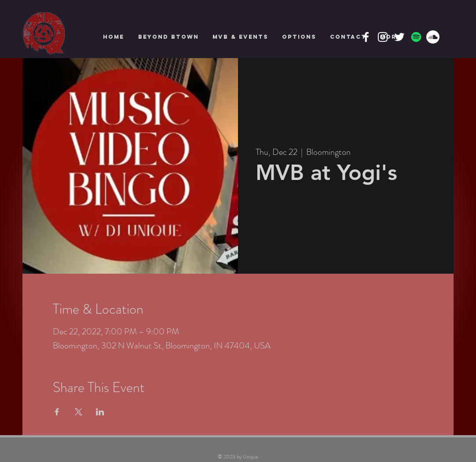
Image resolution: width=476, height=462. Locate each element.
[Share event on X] (79, 412)
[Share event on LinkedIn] (100, 412)
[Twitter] (399, 37)
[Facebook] (366, 37)
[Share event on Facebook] (57, 412)
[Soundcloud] (433, 37)
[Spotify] (416, 37)
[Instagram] (383, 37)
